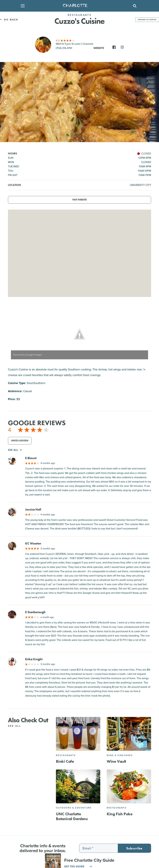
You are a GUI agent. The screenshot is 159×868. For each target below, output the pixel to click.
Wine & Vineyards (120, 755)
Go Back (9, 20)
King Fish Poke (120, 814)
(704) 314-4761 (64, 48)
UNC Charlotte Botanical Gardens (72, 816)
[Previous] (5, 102)
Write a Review (20, 441)
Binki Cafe (65, 761)
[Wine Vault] (129, 734)
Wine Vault (116, 761)
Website (99, 48)
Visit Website (79, 200)
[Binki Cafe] (78, 734)
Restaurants (66, 755)
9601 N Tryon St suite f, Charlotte (75, 44)
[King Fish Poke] (129, 786)
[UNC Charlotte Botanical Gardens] (78, 786)
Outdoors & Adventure (74, 808)
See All (16, 726)
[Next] (154, 102)
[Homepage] (79, 6)
